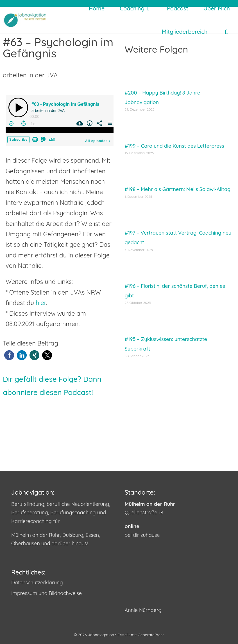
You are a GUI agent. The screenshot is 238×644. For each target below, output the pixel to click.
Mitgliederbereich (185, 32)
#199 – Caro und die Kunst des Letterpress (174, 146)
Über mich (217, 8)
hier (41, 303)
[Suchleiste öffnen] (226, 32)
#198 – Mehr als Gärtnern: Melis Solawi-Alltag (178, 189)
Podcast (178, 8)
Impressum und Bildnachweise (47, 593)
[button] (9, 355)
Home (97, 8)
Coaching (139, 8)
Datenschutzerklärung (37, 583)
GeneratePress (151, 635)
